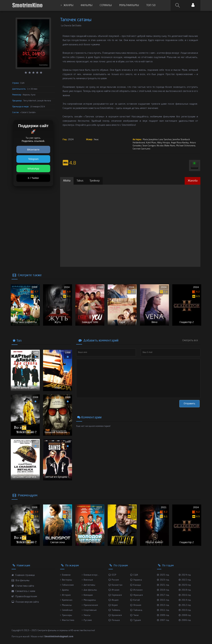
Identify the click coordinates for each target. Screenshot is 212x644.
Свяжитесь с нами (23, 591)
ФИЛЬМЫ (87, 5)
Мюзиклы (66, 605)
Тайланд (136, 610)
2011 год (163, 610)
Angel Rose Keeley (180, 143)
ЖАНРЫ (67, 5)
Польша (114, 620)
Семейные (66, 610)
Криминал (66, 600)
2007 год (163, 620)
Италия (114, 590)
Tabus (80, 181)
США (134, 575)
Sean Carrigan (149, 146)
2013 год (163, 605)
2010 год (185, 610)
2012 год (185, 605)
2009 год (163, 615)
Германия (115, 595)
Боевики (65, 575)
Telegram (33, 159)
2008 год (185, 615)
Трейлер (95, 181)
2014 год (185, 600)
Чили (134, 615)
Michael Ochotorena (186, 146)
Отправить (189, 404)
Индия (113, 600)
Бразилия (115, 615)
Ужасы (86, 615)
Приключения (90, 605)
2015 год (163, 600)
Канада (136, 585)
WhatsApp (33, 169)
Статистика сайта (23, 586)
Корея (113, 605)
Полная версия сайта (25, 602)
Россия (114, 580)
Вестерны (66, 580)
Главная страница (23, 575)
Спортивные (89, 610)
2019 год (163, 590)
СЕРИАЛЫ (106, 5)
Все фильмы (20, 581)
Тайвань (114, 610)
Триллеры (66, 615)
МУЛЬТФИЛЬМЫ (129, 5)
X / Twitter (33, 178)
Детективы (89, 585)
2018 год (185, 590)
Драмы (65, 590)
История (65, 595)
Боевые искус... (91, 575)
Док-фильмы (89, 590)
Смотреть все (190, 341)
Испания (136, 590)
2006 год (185, 620)
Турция (135, 620)
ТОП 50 (151, 5)
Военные (87, 580)
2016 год (185, 595)
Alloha (67, 181)
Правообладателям (24, 597)
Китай (135, 600)
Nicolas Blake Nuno (166, 146)
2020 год (185, 585)
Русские (87, 620)
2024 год (185, 575)
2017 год (163, 595)
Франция (136, 595)
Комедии (87, 595)
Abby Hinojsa (163, 143)
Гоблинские (67, 585)
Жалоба (193, 181)
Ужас (96, 140)
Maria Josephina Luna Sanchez (157, 140)
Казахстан (115, 585)
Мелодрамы (89, 600)
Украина (136, 580)
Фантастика (67, 620)
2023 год (163, 580)
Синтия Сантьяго (141, 149)
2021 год (163, 585)
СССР (112, 575)
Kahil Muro (151, 143)
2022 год (185, 580)
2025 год (163, 575)
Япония (136, 605)
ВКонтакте (33, 150)
